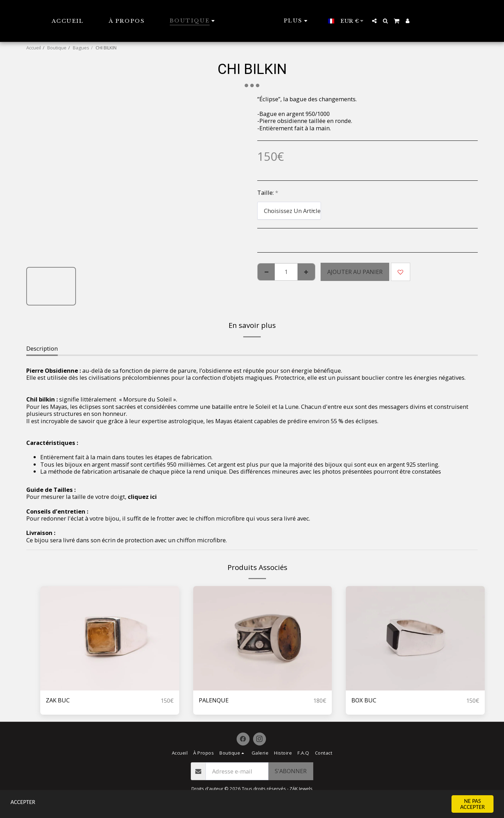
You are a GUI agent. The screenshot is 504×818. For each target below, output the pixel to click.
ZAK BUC (58, 700)
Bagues (81, 48)
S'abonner (291, 771)
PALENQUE (214, 700)
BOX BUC (364, 700)
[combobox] (289, 211)
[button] (386, 21)
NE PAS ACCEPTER (473, 804)
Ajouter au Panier (355, 272)
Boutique (57, 48)
